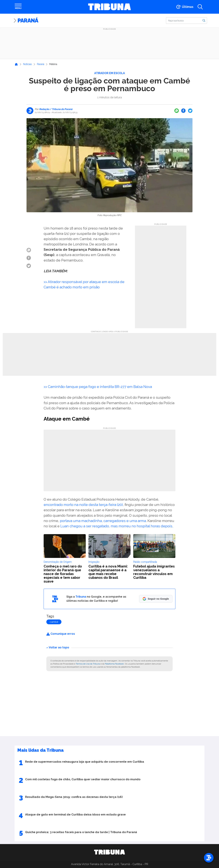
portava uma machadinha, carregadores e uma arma (103, 521)
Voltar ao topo (58, 647)
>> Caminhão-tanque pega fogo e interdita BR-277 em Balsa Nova (98, 387)
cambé (54, 622)
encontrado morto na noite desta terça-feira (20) (83, 505)
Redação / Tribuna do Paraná (56, 109)
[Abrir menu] (18, 7)
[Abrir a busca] (200, 7)
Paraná (28, 20)
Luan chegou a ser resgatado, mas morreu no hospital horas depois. (117, 526)
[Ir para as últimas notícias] (185, 7)
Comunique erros (61, 634)
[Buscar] (186, 21)
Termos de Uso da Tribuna (88, 664)
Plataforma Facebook (114, 664)
